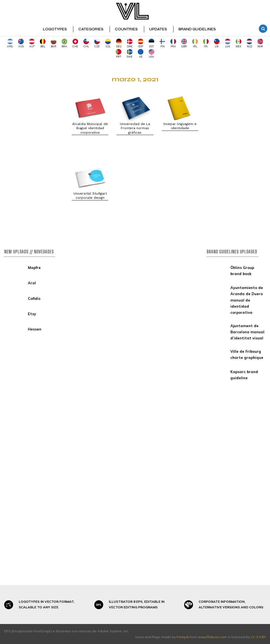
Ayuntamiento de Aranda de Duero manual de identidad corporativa (247, 300)
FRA (173, 43)
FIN (162, 43)
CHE (75, 43)
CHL (86, 43)
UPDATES (158, 29)
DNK (130, 43)
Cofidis (34, 298)
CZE (97, 43)
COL (108, 43)
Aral (32, 283)
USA (151, 54)
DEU (119, 43)
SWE (130, 54)
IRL (195, 43)
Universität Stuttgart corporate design (90, 196)
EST (151, 43)
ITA (206, 43)
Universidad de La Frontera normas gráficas (135, 128)
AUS (21, 43)
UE (141, 54)
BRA (64, 43)
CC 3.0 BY (258, 637)
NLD (249, 43)
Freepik (183, 637)
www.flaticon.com (212, 637)
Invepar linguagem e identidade (180, 126)
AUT (32, 43)
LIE (217, 43)
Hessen (35, 329)
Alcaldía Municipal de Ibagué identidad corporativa (90, 128)
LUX (228, 43)
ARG (10, 43)
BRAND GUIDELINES (197, 29)
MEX (238, 43)
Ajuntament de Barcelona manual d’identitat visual (247, 332)
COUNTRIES (126, 29)
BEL (43, 43)
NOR (260, 43)
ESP (141, 43)
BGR (54, 43)
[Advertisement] (34, 151)
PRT (119, 54)
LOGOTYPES (55, 29)
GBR (184, 43)
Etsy (32, 314)
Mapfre (34, 268)
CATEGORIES (91, 29)
